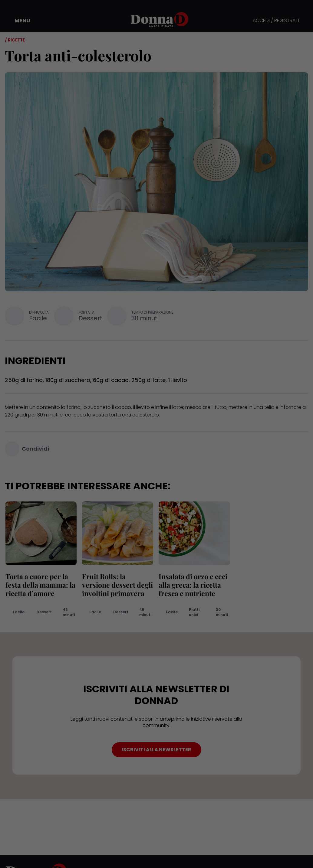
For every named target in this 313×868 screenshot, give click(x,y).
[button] (18, 21)
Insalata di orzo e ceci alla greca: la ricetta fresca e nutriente (192, 585)
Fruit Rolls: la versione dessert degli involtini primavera (117, 585)
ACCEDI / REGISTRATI (276, 21)
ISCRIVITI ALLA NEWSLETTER (156, 750)
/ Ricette (15, 40)
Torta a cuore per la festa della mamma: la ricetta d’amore (40, 585)
